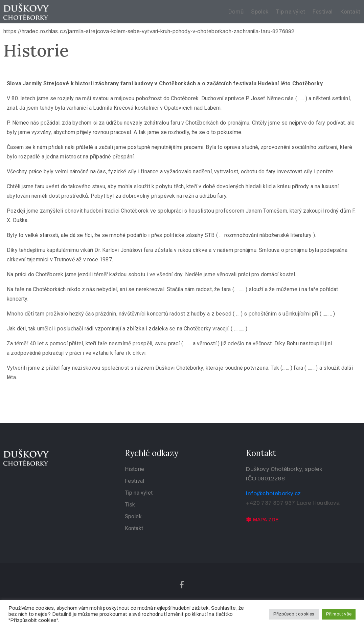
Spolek (260, 12)
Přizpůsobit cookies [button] (294, 614)
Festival (323, 12)
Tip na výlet (291, 12)
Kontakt (350, 12)
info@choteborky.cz (273, 493)
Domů (236, 12)
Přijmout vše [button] (339, 614)
